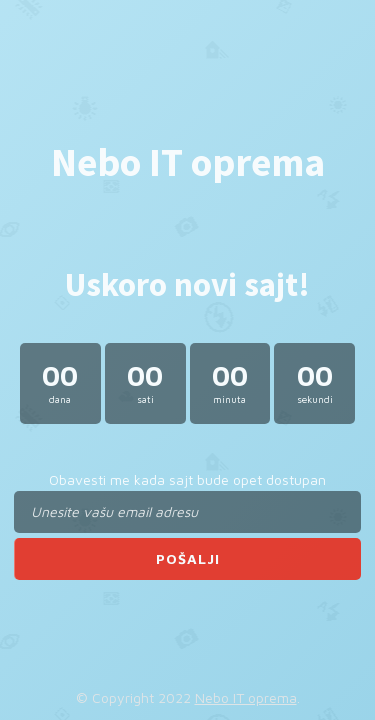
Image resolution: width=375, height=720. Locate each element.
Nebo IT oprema (246, 697)
